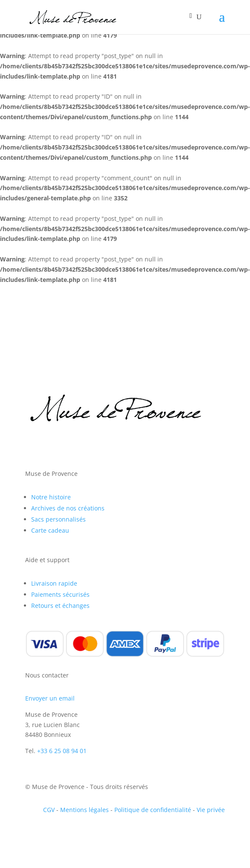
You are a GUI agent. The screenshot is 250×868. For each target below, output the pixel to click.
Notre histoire (51, 497)
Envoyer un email (50, 698)
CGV (49, 810)
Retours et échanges (60, 606)
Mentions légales (84, 810)
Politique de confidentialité (153, 810)
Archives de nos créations (68, 508)
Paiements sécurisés (60, 594)
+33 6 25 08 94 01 (62, 751)
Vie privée (211, 810)
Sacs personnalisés (58, 519)
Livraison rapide (54, 583)
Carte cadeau (50, 530)
